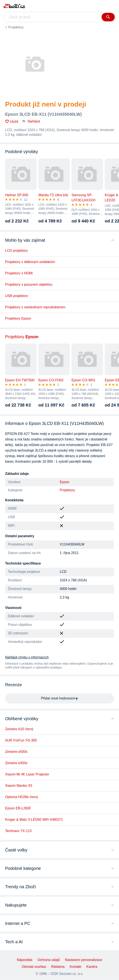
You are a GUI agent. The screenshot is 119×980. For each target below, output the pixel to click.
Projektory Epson (18, 318)
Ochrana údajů (49, 960)
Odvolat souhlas (34, 967)
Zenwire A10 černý (19, 729)
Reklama (58, 967)
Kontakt (76, 967)
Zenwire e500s (16, 752)
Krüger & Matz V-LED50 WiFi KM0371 (34, 820)
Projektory (16, 27)
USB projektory (17, 296)
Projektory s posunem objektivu (29, 284)
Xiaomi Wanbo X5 (19, 786)
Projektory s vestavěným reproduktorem (35, 307)
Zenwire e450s (16, 763)
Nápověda (25, 960)
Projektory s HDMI (19, 273)
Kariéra (92, 967)
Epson (65, 482)
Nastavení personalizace (84, 960)
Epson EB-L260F (18, 808)
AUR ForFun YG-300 (21, 740)
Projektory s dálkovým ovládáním (30, 262)
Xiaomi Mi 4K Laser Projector (27, 774)
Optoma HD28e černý (22, 797)
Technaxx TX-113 (18, 831)
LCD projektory (16, 251)
